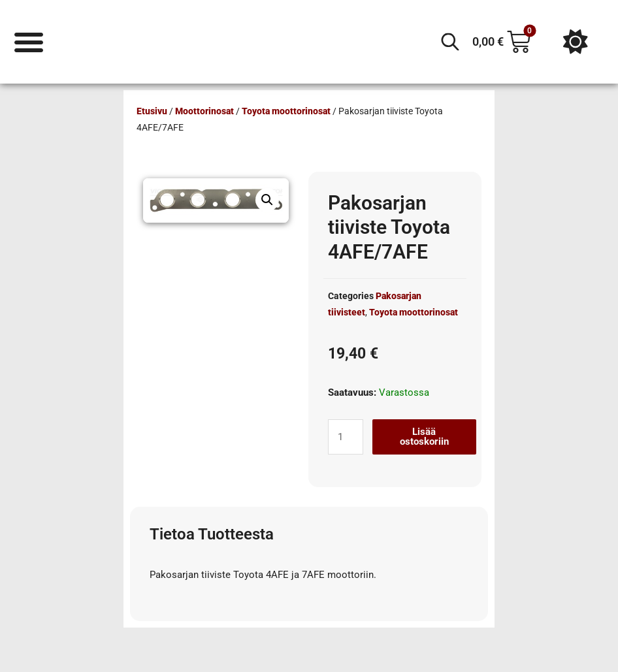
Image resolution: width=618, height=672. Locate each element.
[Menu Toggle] (29, 41)
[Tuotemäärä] (346, 437)
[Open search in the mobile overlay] (450, 42)
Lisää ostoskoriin (424, 437)
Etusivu (152, 111)
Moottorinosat (204, 111)
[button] (267, 200)
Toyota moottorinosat (286, 111)
